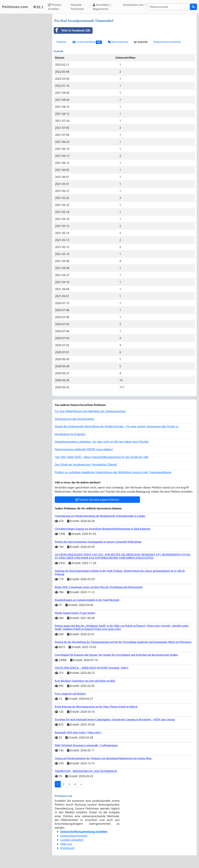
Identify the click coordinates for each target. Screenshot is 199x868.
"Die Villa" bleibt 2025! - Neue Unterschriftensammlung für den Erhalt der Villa (102, 457)
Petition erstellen (55, 7)
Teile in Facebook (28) (72, 30)
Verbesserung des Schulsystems (75, 419)
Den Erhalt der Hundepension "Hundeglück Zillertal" (86, 465)
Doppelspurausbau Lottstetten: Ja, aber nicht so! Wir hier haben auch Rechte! (102, 442)
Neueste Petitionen (77, 7)
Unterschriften (87, 42)
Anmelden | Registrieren (102, 7)
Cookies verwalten (72, 840)
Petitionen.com (15, 7)
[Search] (169, 7)
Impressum (68, 848)
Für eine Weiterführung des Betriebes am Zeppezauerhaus (90, 411)
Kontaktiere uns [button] (134, 5)
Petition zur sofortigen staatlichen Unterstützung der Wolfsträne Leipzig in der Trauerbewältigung (113, 472)
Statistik (141, 42)
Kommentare (118, 42)
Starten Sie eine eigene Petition (97, 500)
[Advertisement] (25, 65)
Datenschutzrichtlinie (167, 42)
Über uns (66, 844)
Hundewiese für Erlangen (70, 434)
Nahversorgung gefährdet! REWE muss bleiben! (84, 449)
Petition (62, 42)
